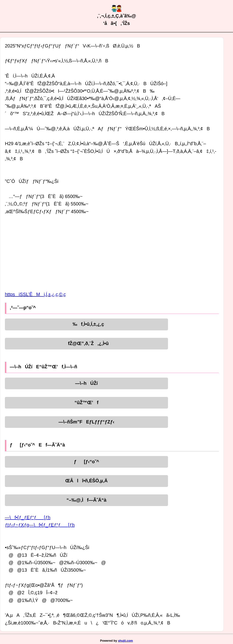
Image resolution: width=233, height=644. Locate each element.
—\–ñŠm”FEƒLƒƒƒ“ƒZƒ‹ (86, 422)
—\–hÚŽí (86, 383)
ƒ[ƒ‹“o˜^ (86, 462)
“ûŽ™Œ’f (87, 402)
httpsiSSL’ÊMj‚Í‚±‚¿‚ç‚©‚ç (35, 294)
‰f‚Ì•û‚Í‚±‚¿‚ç (86, 324)
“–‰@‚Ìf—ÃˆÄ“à (86, 500)
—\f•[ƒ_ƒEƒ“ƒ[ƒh (28, 517)
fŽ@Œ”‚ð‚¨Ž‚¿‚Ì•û (87, 343)
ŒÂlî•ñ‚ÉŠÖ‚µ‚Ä (86, 481)
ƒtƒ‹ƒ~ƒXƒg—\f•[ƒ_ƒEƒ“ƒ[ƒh (40, 525)
